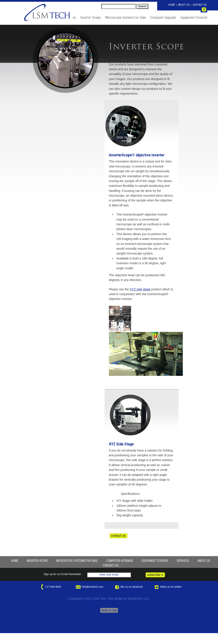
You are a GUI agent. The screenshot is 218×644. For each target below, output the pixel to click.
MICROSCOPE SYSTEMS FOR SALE (77, 561)
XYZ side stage (140, 289)
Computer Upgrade (163, 18)
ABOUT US (184, 5)
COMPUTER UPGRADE (120, 561)
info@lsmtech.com (89, 587)
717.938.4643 (50, 587)
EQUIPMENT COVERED (155, 561)
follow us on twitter (168, 587)
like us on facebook (129, 587)
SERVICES (183, 561)
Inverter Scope (91, 18)
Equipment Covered (194, 18)
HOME (172, 5)
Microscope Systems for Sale (126, 18)
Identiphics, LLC (139, 599)
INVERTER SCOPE (37, 561)
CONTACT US (200, 5)
